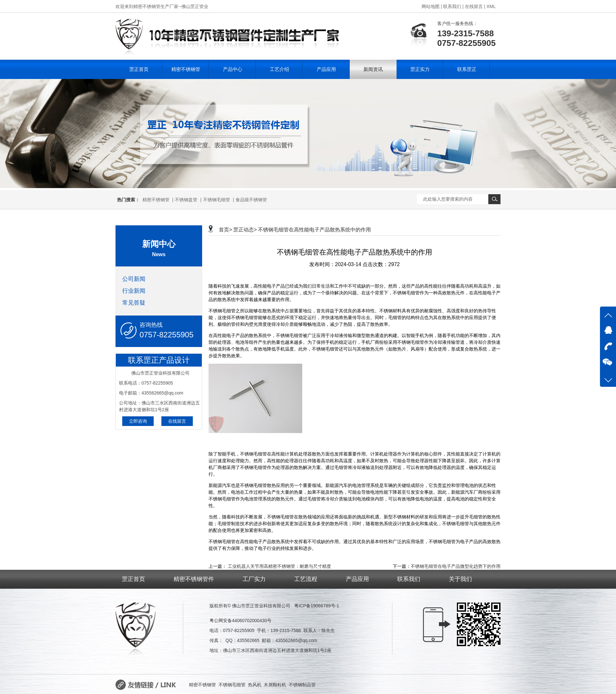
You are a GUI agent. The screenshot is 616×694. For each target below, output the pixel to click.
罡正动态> (245, 230)
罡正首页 (139, 69)
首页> (225, 230)
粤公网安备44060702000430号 (240, 620)
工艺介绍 (279, 69)
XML (491, 6)
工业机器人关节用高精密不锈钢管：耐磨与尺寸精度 (279, 566)
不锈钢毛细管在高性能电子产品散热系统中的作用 (314, 230)
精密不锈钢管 (186, 69)
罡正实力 (420, 69)
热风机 (255, 685)
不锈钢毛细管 (217, 200)
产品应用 (326, 69)
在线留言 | (475, 6)
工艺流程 (306, 579)
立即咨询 (138, 421)
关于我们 (460, 579)
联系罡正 (467, 69)
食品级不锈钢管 (251, 200)
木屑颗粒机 (275, 685)
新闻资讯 (373, 69)
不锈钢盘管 (186, 200)
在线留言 (177, 421)
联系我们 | (453, 6)
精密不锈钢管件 (194, 579)
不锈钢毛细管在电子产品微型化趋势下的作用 (456, 566)
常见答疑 (134, 303)
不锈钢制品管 (302, 685)
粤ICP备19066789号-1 (317, 606)
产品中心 (233, 69)
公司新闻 (134, 279)
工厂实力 (254, 579)
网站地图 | (432, 6)
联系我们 (409, 579)
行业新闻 (134, 291)
